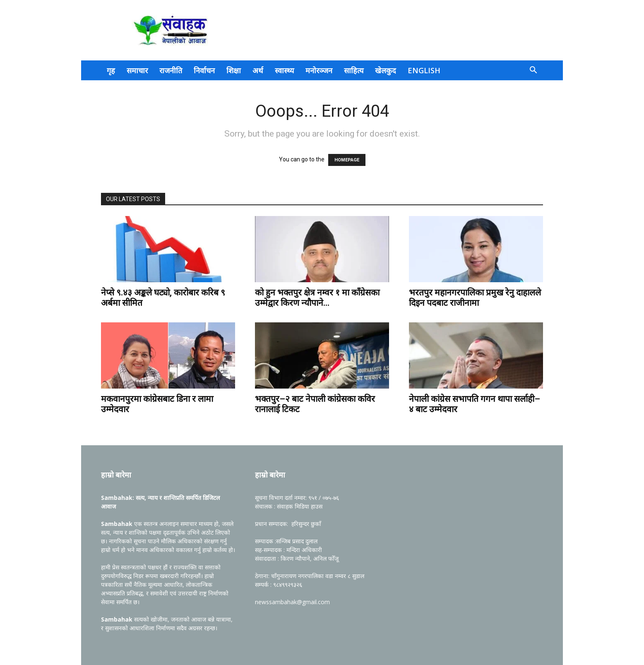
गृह (111, 70)
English (424, 70)
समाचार (137, 70)
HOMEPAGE (347, 160)
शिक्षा (234, 70)
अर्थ (258, 70)
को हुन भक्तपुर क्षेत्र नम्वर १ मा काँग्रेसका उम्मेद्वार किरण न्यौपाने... (317, 298)
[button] (533, 71)
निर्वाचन (204, 70)
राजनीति (171, 70)
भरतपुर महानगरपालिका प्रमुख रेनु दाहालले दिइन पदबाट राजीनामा (475, 298)
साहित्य (354, 70)
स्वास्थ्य (284, 70)
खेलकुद (386, 70)
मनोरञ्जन (319, 70)
